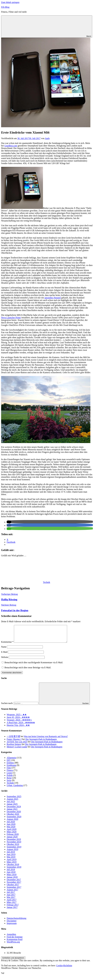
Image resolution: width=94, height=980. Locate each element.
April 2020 (12, 833)
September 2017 (14, 890)
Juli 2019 (11, 855)
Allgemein (11, 761)
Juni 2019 (11, 858)
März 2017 (12, 906)
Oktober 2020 (13, 817)
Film (9, 771)
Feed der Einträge (15, 940)
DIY (9, 764)
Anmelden (11, 938)
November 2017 (14, 885)
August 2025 (12, 802)
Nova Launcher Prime (11, 318)
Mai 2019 (11, 860)
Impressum (12, 927)
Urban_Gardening (15, 789)
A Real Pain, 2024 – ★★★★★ (21, 726)
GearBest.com (11, 146)
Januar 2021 (12, 812)
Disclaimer (12, 924)
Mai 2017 (11, 901)
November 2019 (14, 845)
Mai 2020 (11, 830)
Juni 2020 (11, 827)
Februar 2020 (13, 838)
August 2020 (12, 822)
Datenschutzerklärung (16, 922)
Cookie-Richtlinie (64, 969)
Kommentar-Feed (15, 943)
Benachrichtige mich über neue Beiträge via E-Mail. (28, 671)
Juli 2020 (11, 825)
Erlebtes (10, 766)
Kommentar (7, 645)
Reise (9, 781)
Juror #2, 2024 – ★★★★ (18, 721)
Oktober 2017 (13, 888)
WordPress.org (13, 945)
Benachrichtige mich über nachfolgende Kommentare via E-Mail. (34, 666)
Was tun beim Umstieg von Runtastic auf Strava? (46, 740)
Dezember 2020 (14, 815)
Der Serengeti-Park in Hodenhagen (41, 743)
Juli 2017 (11, 896)
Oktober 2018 (13, 868)
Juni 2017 (11, 898)
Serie (9, 784)
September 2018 (14, 870)
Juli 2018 (11, 873)
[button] (9, 522)
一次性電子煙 (13, 740)
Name (4, 650)
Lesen (9, 776)
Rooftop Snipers (14, 748)
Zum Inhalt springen (10, 2)
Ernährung (11, 769)
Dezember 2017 (14, 883)
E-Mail (4, 655)
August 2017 (12, 893)
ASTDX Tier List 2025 (17, 745)
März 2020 (12, 835)
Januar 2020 (12, 840)
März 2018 (12, 878)
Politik (10, 779)
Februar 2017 (13, 908)
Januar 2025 (12, 807)
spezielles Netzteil (53, 298)
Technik (47, 582)
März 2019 (12, 865)
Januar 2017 (12, 911)
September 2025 (14, 800)
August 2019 (12, 853)
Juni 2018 (11, 875)
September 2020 (14, 820)
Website (5, 660)
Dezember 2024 (14, 810)
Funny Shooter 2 (14, 743)
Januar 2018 (12, 880)
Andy (47, 138)
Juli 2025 (11, 805)
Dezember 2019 (14, 843)
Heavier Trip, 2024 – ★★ (18, 729)
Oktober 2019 (13, 848)
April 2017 (12, 903)
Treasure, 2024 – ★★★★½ (19, 723)
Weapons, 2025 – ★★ (17, 718)
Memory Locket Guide (17, 750)
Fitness (10, 774)
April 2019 (12, 863)
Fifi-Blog (5, 7)
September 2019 (14, 850)
